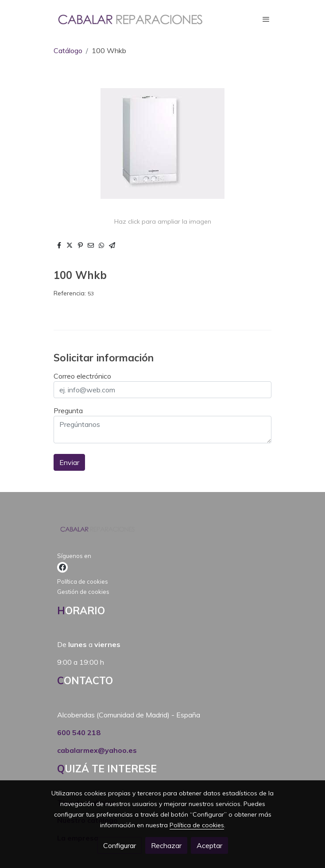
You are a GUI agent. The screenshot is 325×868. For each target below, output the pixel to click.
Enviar (69, 462)
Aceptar (209, 845)
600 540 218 (79, 732)
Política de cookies (83, 581)
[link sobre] (162, 531)
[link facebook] (62, 567)
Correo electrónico (82, 376)
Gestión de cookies (83, 592)
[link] (129, 19)
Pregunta (68, 411)
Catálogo (68, 50)
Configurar (120, 845)
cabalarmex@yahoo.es (97, 750)
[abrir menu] (266, 19)
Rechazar (166, 845)
